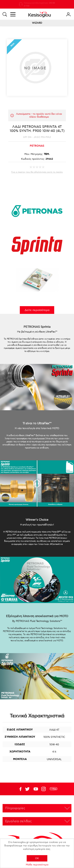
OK (37, 858)
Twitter (36, 789)
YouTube (27, 789)
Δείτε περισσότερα (37, 310)
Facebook (19, 789)
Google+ (44, 789)
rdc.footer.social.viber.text (54, 789)
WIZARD (37, 23)
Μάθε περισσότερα (37, 865)
